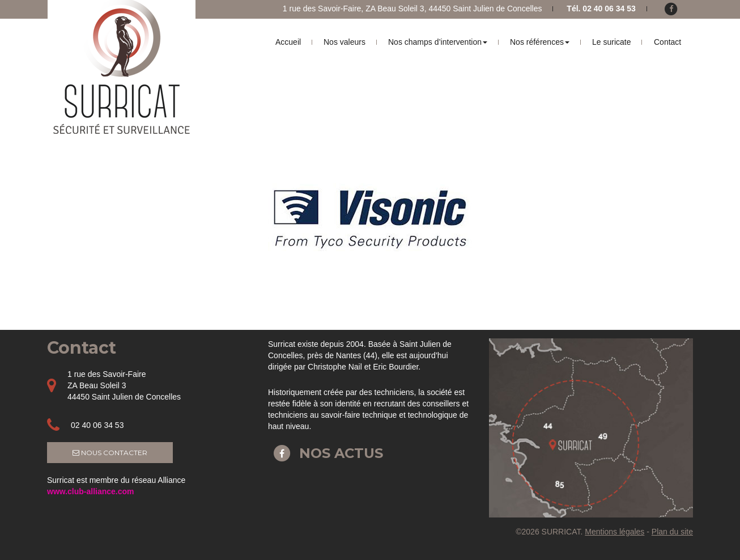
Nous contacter (110, 453)
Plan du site (672, 532)
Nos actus (326, 453)
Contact (667, 42)
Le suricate (611, 42)
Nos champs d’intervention (438, 42)
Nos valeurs (345, 42)
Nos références (540, 42)
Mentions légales (614, 532)
